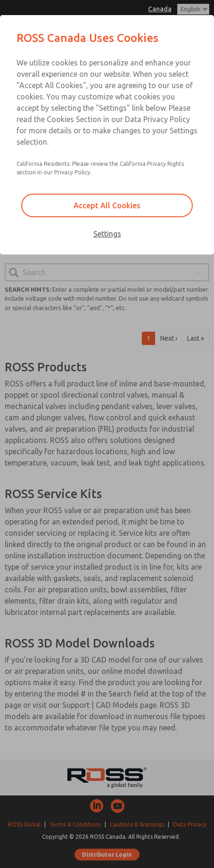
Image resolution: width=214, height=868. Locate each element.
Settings (107, 234)
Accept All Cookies (107, 205)
